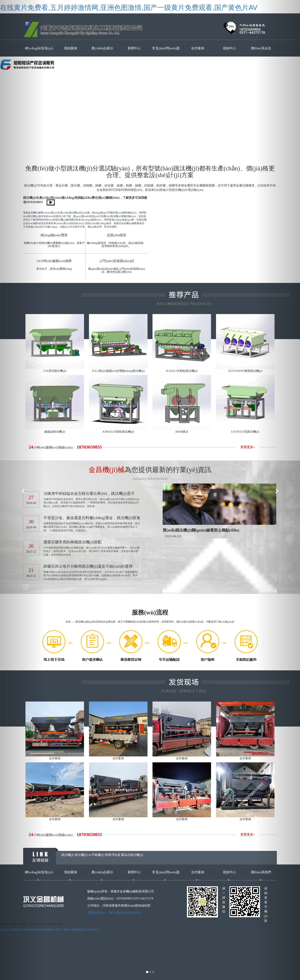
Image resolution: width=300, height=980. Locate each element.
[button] (22, 490)
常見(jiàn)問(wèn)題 (166, 48)
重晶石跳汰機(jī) (132, 855)
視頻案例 (71, 48)
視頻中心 (229, 48)
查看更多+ (248, 447)
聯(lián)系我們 (261, 872)
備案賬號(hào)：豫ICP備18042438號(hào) (114, 913)
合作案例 (198, 48)
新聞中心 (134, 48)
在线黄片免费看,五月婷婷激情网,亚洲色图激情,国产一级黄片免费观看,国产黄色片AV (129, 8)
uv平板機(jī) (96, 855)
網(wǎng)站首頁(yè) (39, 872)
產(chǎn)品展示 (102, 48)
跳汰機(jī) (68, 855)
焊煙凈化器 (113, 855)
